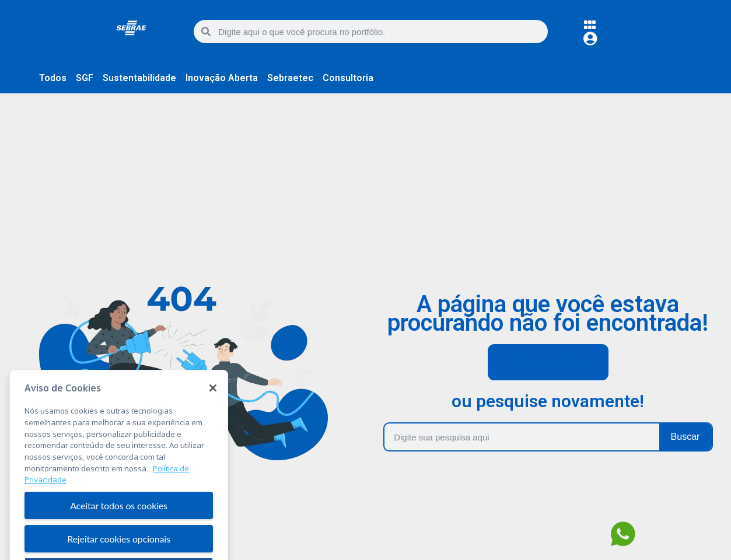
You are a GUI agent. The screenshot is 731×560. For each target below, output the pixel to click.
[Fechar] (213, 412)
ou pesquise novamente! (548, 401)
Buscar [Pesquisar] (685, 437)
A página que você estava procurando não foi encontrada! (548, 314)
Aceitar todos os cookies (119, 530)
